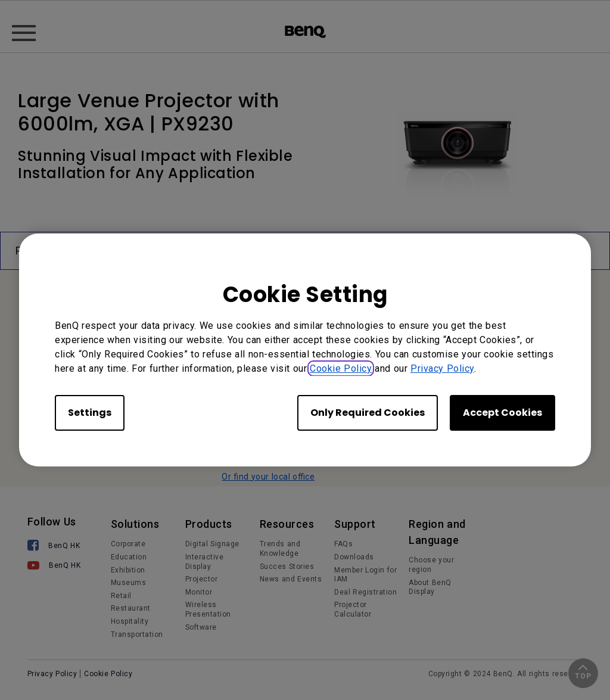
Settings (90, 413)
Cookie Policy (341, 368)
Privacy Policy (442, 368)
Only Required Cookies (368, 413)
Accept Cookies (502, 413)
